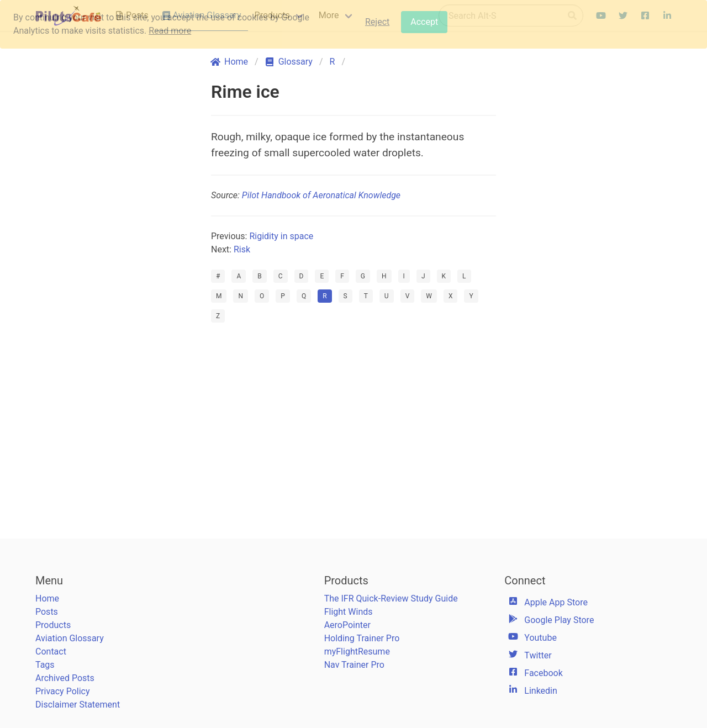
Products (53, 625)
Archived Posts (65, 678)
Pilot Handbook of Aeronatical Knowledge (321, 195)
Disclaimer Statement (78, 705)
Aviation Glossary (70, 638)
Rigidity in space (281, 236)
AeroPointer (347, 625)
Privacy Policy (63, 691)
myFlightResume (357, 651)
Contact (51, 651)
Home (47, 598)
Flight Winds (349, 612)
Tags (45, 665)
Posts (47, 612)
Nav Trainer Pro (354, 665)
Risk (242, 249)
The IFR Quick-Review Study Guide (391, 598)
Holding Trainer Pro (362, 638)
